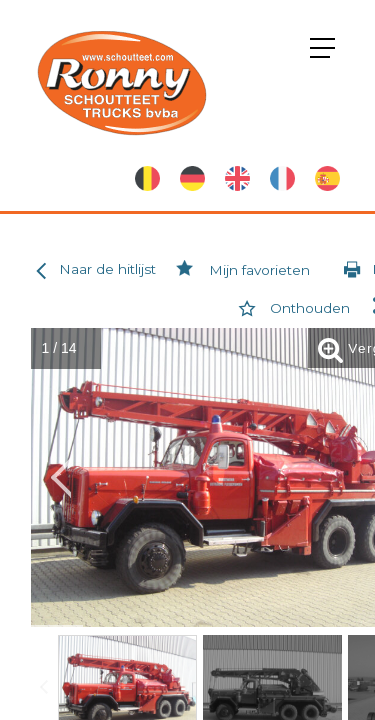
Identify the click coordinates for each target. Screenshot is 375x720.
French (282, 178)
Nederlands (147, 178)
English (237, 178)
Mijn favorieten (241, 270)
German (192, 178)
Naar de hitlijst (92, 270)
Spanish (327, 178)
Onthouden (290, 308)
